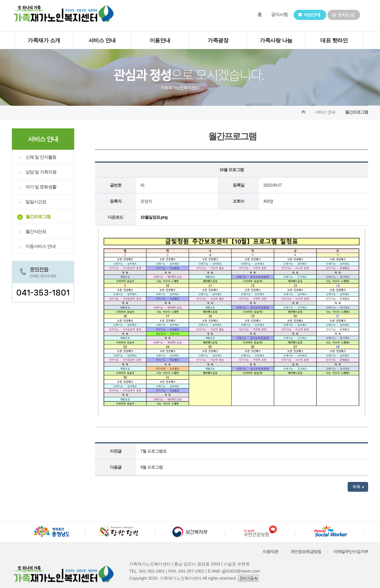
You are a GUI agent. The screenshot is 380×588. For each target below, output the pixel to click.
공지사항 (279, 14)
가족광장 (218, 40)
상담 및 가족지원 (41, 172)
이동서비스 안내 (41, 246)
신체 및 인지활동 (41, 157)
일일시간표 (36, 202)
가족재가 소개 (44, 40)
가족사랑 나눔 (276, 40)
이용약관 (270, 551)
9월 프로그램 (152, 467)
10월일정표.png (154, 217)
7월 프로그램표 (153, 451)
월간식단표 (36, 231)
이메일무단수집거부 (351, 551)
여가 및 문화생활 (41, 187)
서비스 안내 (102, 40)
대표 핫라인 (334, 40)
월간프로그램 (38, 216)
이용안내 (160, 40)
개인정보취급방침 (306, 551)
